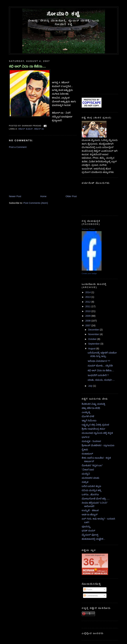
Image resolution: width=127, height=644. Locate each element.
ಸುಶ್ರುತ (85, 482)
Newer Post (15, 196)
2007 (88, 325)
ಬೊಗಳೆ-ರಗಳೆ (88, 416)
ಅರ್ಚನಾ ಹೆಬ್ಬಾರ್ (90, 515)
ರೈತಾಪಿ (85, 450)
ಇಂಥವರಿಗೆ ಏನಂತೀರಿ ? (98, 375)
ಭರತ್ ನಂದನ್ (88, 531)
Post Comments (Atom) (36, 203)
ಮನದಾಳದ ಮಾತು (90, 478)
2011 (88, 306)
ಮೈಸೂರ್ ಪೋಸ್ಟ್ (90, 535)
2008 (88, 321)
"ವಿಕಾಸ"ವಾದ (88, 470)
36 (89, 562)
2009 (88, 316)
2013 (88, 297)
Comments (91, 596)
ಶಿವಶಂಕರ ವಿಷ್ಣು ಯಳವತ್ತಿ (93, 404)
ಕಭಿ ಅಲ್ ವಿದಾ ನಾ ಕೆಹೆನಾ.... (27, 66)
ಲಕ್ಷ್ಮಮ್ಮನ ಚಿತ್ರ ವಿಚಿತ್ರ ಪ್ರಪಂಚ (95, 425)
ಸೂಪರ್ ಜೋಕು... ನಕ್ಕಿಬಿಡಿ (100, 366)
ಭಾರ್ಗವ (85, 437)
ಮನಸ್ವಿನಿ (86, 474)
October (93, 339)
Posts (88, 589)
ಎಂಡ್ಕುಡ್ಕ (86, 412)
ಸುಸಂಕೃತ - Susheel (91, 441)
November (94, 334)
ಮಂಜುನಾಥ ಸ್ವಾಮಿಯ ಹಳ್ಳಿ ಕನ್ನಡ (97, 433)
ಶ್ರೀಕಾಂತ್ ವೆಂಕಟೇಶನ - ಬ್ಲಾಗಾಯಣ (98, 445)
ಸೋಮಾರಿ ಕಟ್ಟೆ (64, 14)
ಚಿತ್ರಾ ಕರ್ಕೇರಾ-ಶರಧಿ (91, 408)
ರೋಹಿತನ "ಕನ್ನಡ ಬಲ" (92, 465)
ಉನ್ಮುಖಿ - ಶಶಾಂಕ (90, 510)
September (94, 344)
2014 (88, 292)
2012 (88, 302)
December (94, 330)
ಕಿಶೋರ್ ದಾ (39, 129)
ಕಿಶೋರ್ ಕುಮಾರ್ (26, 129)
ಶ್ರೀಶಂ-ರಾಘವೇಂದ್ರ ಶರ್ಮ (94, 429)
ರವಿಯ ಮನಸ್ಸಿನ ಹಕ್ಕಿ (92, 490)
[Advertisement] (34, 171)
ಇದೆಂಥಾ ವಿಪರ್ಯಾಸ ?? (99, 361)
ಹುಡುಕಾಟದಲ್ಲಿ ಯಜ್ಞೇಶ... (93, 539)
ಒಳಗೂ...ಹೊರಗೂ (90, 494)
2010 (88, 311)
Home (43, 196)
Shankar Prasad (88, 229)
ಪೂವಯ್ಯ (86, 526)
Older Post (71, 196)
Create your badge (89, 273)
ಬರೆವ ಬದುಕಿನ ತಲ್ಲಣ (91, 486)
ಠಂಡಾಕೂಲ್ (87, 454)
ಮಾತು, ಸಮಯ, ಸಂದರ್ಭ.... (101, 380)
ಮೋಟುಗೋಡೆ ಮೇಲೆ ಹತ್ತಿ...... (96, 499)
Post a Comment (18, 147)
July (91, 386)
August (92, 349)
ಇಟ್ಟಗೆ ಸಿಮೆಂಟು (89, 420)
